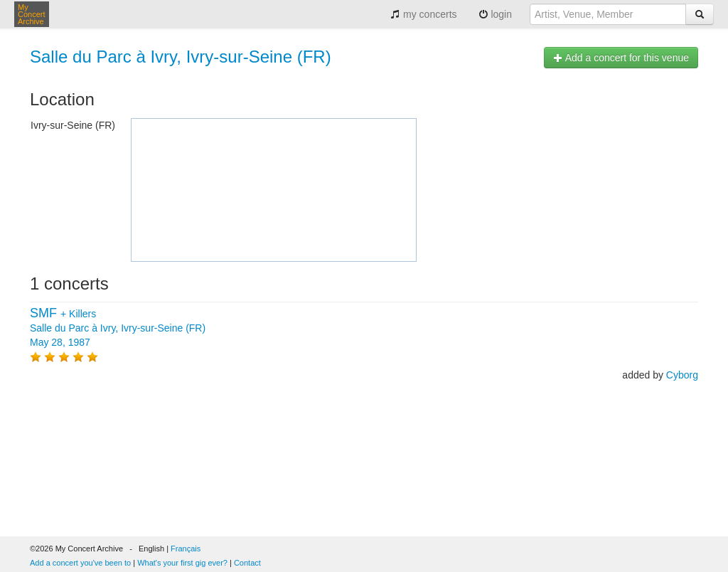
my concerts (423, 14)
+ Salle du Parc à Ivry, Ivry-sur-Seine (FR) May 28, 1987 (118, 328)
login (495, 14)
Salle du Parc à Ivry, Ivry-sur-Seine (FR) (181, 57)
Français (186, 549)
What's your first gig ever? (182, 563)
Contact (247, 563)
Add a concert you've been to (80, 563)
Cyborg (682, 375)
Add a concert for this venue (621, 58)
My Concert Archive (32, 14)
